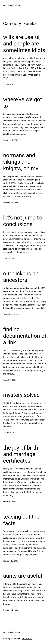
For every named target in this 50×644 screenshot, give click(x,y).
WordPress (27, 639)
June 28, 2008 (9, 259)
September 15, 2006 (11, 314)
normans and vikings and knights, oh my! (21, 162)
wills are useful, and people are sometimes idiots (24, 44)
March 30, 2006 (9, 502)
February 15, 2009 (10, 203)
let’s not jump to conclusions (22, 221)
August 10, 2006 (10, 380)
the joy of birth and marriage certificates (21, 454)
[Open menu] (45, 5)
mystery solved (21, 395)
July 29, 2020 (9, 84)
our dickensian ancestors (21, 277)
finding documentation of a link (25, 336)
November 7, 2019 (11, 140)
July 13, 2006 (9, 433)
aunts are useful (23, 576)
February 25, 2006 (10, 561)
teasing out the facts (21, 520)
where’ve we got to (23, 103)
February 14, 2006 (10, 610)
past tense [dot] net (12, 5)
